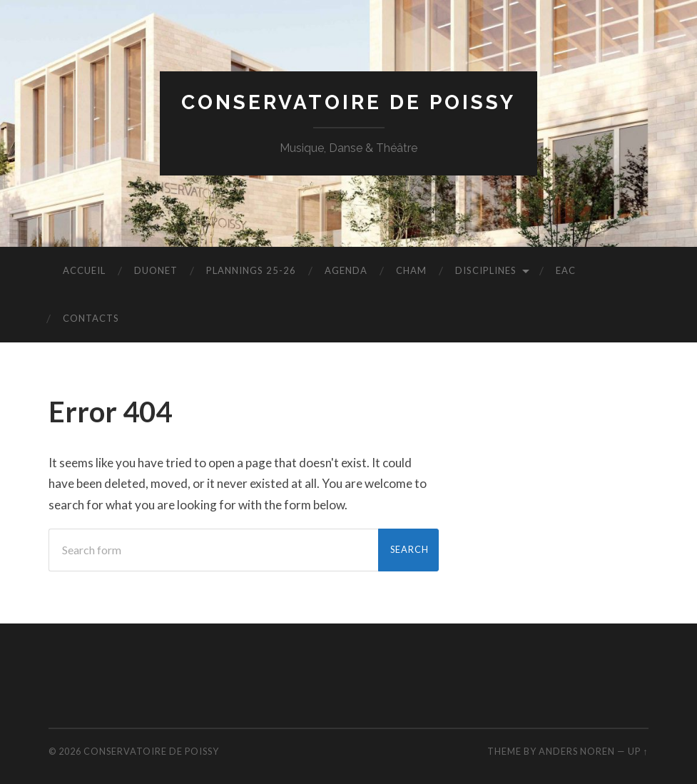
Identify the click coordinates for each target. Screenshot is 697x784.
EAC (566, 270)
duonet (156, 270)
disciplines (486, 270)
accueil (84, 270)
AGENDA (346, 270)
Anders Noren (577, 751)
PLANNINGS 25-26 (251, 270)
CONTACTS (91, 318)
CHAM (411, 270)
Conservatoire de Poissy (348, 102)
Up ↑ (638, 751)
